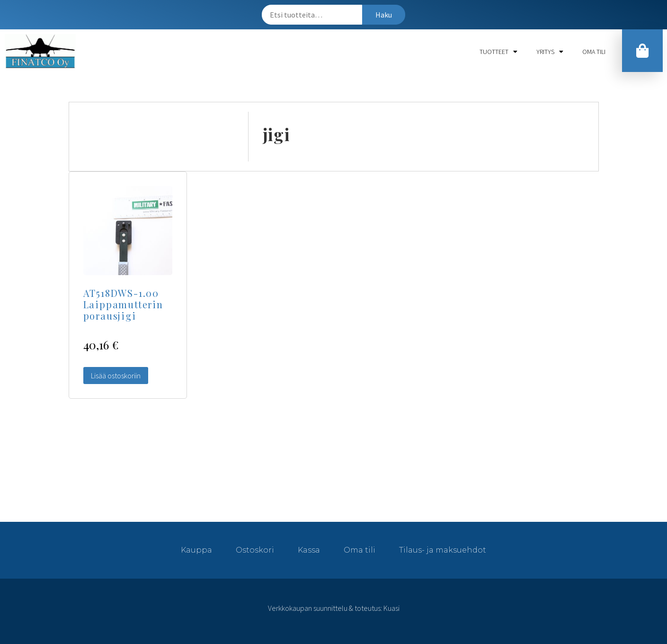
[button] (642, 51)
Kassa (309, 550)
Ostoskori (255, 550)
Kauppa (196, 550)
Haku (384, 15)
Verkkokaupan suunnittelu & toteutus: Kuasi (334, 608)
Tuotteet (498, 52)
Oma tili (594, 52)
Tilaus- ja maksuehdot (443, 550)
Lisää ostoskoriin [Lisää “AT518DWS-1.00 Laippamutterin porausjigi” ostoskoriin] (116, 376)
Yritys (550, 52)
